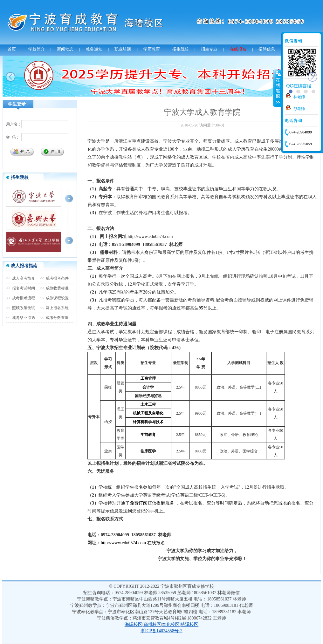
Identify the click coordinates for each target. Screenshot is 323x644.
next (313, 77)
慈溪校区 (189, 624)
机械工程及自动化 (148, 413)
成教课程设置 (54, 298)
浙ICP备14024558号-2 (161, 631)
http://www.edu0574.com (123, 543)
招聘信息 (267, 49)
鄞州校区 (152, 624)
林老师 (299, 97)
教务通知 (94, 49)
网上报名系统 (54, 308)
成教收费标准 (54, 288)
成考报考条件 (54, 278)
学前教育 (148, 435)
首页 (12, 49)
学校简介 (37, 49)
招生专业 (209, 49)
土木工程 (148, 404)
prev (10, 77)
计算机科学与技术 (148, 422)
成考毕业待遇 (21, 318)
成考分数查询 (54, 318)
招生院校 (181, 49)
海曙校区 (134, 624)
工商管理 (148, 378)
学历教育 (152, 49)
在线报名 (238, 49)
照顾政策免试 (21, 308)
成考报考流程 (21, 298)
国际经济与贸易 (148, 396)
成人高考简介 (21, 278)
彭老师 (299, 109)
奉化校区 (171, 624)
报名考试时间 (21, 288)
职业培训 (123, 49)
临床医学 (148, 451)
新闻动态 (65, 49)
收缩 (278, 88)
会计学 (148, 387)
